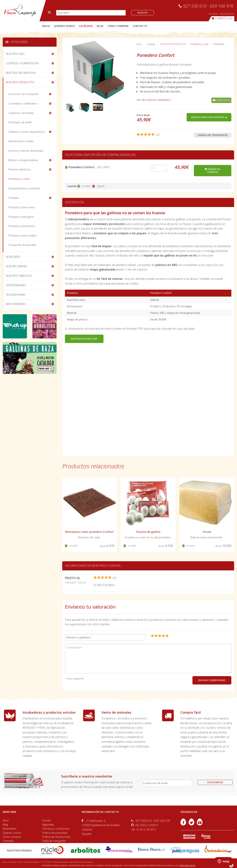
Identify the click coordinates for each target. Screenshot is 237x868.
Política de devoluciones (56, 837)
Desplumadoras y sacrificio (24, 188)
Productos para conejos (23, 235)
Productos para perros (22, 226)
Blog (5, 825)
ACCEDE (213, 14)
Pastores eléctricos (20, 169)
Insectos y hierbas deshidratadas (28, 151)
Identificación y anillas (21, 141)
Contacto (8, 841)
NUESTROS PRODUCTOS (173, 44)
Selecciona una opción (209, 117)
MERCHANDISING (16, 304)
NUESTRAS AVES (15, 54)
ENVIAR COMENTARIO (212, 680)
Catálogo (151, 44)
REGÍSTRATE (227, 14)
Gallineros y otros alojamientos (27, 132)
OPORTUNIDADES (16, 285)
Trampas (14, 198)
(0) (222, 18)
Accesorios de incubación (23, 94)
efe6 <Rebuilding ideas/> (81, 862)
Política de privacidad (55, 833)
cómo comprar (118, 26)
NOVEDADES (13, 257)
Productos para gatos (21, 217)
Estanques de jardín (20, 122)
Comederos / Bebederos (23, 103)
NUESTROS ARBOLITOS (19, 276)
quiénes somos (64, 26)
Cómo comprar (12, 837)
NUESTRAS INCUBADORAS (21, 73)
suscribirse (215, 782)
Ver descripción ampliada (154, 100)
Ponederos (219, 44)
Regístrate (48, 825)
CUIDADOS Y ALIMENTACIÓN (22, 63)
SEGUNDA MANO (16, 295)
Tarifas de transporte (213, 135)
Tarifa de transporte (54, 841)
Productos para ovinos (22, 207)
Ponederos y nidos (200, 44)
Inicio (46, 26)
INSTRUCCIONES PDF (84, 339)
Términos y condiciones (56, 829)
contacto (140, 26)
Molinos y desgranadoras (23, 160)
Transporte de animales (22, 245)
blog (100, 26)
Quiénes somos (12, 833)
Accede (46, 820)
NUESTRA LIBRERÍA (16, 266)
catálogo (86, 26)
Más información (188, 865)
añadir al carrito (213, 171)
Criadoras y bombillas (21, 113)
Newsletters (10, 829)
